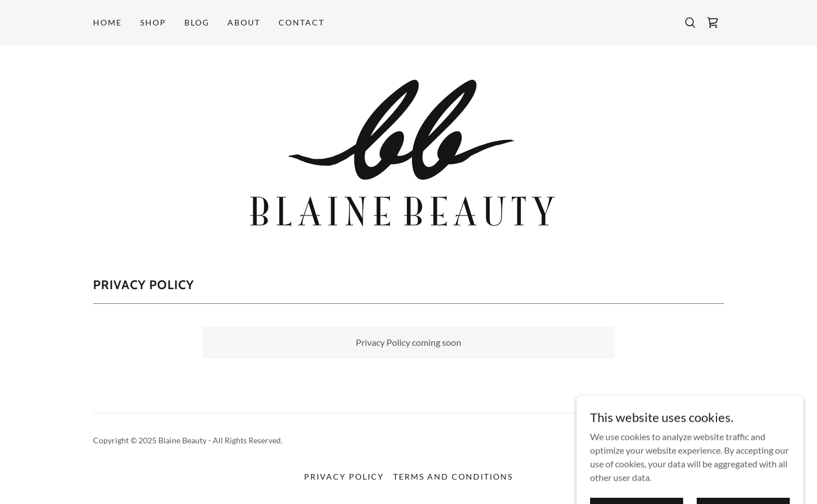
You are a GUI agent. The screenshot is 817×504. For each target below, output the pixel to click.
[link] (713, 23)
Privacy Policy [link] (344, 477)
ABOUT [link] (244, 22)
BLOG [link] (197, 22)
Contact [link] (302, 22)
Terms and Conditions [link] (453, 477)
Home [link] (108, 22)
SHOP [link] (153, 22)
